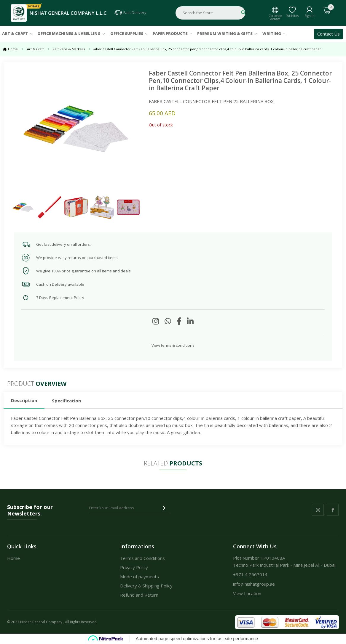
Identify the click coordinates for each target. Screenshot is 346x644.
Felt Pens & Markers (70, 49)
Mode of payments (139, 576)
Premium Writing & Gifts (225, 33)
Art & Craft (15, 33)
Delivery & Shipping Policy (146, 586)
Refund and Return (139, 595)
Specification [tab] (66, 401)
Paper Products (170, 33)
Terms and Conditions (142, 558)
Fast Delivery (130, 12)
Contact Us (329, 34)
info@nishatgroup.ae (254, 584)
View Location (247, 593)
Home (13, 49)
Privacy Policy (134, 567)
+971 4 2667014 (250, 574)
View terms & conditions (173, 345)
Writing (272, 33)
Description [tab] (24, 400)
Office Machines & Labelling (69, 33)
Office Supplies (127, 33)
